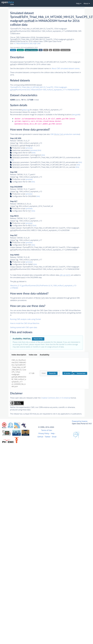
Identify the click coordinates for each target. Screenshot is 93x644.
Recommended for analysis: (24, 110)
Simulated (20, 50)
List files (67, 373)
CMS (41, 50)
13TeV (46, 50)
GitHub (40, 437)
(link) (39, 150)
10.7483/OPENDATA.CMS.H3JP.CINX (27, 43)
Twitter (48, 437)
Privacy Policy (44, 433)
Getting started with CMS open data (24, 327)
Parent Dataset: (65, 50)
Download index (79, 373)
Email (54, 437)
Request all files (38, 339)
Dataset (13, 50)
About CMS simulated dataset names (66, 68)
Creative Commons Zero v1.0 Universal (56, 398)
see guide (76, 115)
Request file (52, 373)
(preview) (29, 148)
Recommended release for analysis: (23, 112)
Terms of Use (46, 430)
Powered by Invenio (80, 421)
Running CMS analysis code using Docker (26, 319)
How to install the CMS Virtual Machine (25, 323)
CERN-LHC (56, 50)
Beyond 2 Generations (31, 50)
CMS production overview (65, 134)
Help (53, 433)
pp (51, 50)
